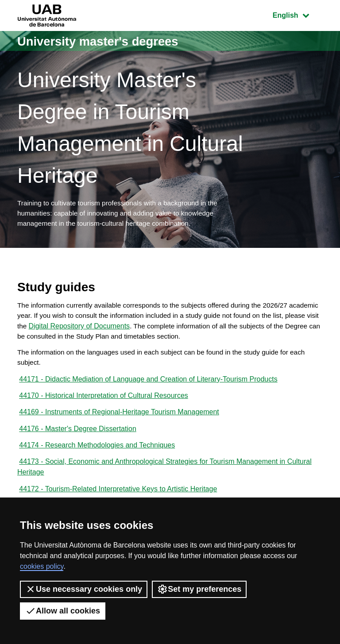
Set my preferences (199, 589)
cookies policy (42, 566)
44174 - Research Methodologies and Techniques (97, 455)
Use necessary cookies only (84, 589)
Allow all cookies (63, 611)
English (297, 14)
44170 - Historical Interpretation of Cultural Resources (104, 403)
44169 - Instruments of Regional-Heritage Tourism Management (119, 420)
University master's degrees (106, 41)
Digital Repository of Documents (129, 330)
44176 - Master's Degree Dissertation (78, 438)
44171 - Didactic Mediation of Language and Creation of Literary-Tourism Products (148, 386)
